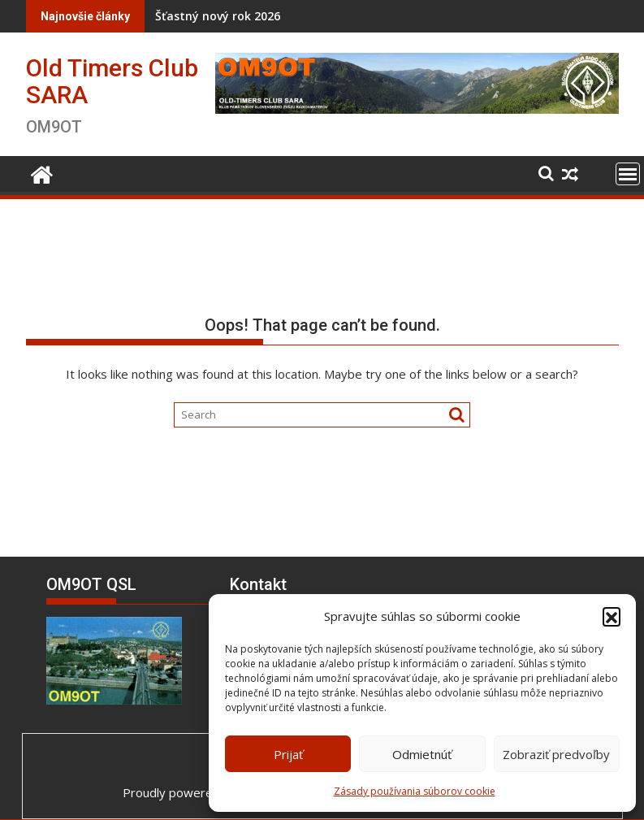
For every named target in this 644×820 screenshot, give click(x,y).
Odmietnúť (422, 754)
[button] (612, 616)
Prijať (288, 754)
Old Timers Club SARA (112, 81)
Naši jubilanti (408, 16)
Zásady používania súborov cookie (415, 791)
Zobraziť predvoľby (556, 754)
